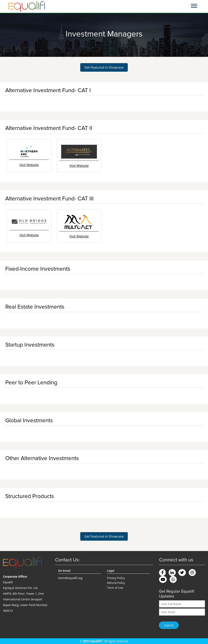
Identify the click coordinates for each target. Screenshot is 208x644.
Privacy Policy (116, 578)
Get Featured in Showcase (104, 67)
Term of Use (115, 588)
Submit (169, 625)
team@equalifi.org (70, 578)
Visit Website (29, 165)
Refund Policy (116, 583)
